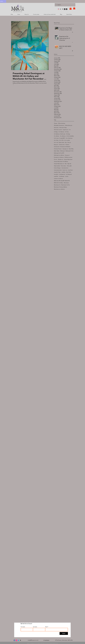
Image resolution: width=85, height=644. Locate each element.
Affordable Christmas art (59, 125)
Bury (66, 142)
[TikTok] (65, 9)
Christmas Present (58, 149)
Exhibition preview (68, 157)
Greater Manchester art (59, 164)
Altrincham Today (63, 128)
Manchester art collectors (59, 189)
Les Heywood (69, 174)
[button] (71, 8)
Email (46, 627)
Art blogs (68, 134)
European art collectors (59, 157)
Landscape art (62, 174)
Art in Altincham (69, 138)
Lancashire (56, 174)
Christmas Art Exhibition (65, 147)
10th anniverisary (62, 123)
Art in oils (56, 142)
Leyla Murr (56, 176)
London (67, 176)
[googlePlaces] (63, 9)
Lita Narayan (62, 176)
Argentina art (66, 130)
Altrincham (56, 128)
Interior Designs (57, 168)
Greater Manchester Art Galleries (61, 162)
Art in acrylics (67, 140)
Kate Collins (69, 172)
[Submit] (64, 633)
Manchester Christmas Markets (60, 187)
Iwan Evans (70, 170)
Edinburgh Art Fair (69, 151)
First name (23, 627)
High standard (57, 166)
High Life (69, 164)
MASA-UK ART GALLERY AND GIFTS (62, 181)
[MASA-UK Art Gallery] (59, 9)
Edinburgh (62, 151)
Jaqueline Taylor (57, 172)
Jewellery (63, 172)
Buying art (56, 145)
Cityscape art (65, 149)
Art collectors (63, 136)
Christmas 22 (57, 147)
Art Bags (56, 132)
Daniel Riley (71, 149)
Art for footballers (70, 136)
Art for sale (56, 138)
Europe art (67, 155)
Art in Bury (56, 140)
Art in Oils (61, 140)
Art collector (57, 136)
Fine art (56, 159)
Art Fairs (67, 132)
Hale (66, 164)
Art (70, 130)
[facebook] (61, 9)
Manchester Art (57, 185)
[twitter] (18, 640)
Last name (35, 627)
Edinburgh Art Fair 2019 (59, 153)
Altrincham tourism (58, 130)
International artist (58, 170)
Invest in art (65, 170)
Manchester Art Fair (66, 185)
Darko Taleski (57, 151)
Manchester (66, 183)
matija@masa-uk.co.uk (33, 640)
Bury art (69, 142)
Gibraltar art (61, 159)
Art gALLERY (62, 138)
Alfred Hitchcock (69, 125)
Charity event (62, 145)
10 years (56, 123)
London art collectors (58, 179)
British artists (61, 142)
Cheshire (67, 145)
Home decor (63, 166)
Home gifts (69, 166)
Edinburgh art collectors (59, 155)
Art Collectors (61, 132)
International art (65, 168)
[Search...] (65, 5)
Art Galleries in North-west (60, 134)
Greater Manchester (68, 159)
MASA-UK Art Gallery (59, 183)
